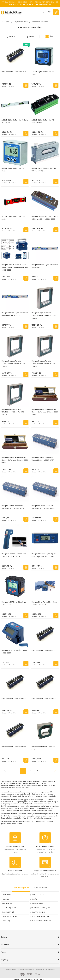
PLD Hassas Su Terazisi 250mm (44, 698)
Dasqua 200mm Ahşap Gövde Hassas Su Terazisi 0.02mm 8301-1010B (15, 460)
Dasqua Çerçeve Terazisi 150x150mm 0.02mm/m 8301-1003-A (13, 412)
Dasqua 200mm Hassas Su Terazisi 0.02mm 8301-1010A (13, 507)
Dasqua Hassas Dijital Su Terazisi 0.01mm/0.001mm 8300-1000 (45, 218)
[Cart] (56, 12)
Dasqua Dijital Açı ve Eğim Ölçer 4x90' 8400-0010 (44, 603)
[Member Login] (49, 12)
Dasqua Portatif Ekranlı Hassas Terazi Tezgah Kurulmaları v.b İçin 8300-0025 (15, 267)
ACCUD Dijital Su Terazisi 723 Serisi (13, 170)
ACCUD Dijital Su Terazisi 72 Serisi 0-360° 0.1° (15, 121)
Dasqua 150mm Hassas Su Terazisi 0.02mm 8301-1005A (43, 507)
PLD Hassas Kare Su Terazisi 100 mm (44, 748)
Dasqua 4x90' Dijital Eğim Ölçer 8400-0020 (14, 603)
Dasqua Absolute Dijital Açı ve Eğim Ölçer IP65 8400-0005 (44, 555)
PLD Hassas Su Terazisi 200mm (14, 698)
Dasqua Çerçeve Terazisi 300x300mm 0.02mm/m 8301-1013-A (44, 316)
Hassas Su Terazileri (40, 22)
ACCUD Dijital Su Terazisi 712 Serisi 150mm (43, 121)
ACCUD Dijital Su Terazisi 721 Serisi (43, 73)
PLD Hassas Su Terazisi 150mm (14, 72)
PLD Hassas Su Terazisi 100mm (44, 650)
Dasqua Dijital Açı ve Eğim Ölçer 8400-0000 (14, 652)
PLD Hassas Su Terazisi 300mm (14, 747)
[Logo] (11, 12)
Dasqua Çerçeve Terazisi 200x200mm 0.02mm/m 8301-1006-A (44, 364)
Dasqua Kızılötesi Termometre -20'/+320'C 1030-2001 (14, 555)
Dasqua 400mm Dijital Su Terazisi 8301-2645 (45, 266)
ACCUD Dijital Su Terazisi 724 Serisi (13, 218)
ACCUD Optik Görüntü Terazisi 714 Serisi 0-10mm (44, 170)
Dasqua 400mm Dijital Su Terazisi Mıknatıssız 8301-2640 (15, 314)
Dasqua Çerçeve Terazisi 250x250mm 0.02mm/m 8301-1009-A (14, 364)
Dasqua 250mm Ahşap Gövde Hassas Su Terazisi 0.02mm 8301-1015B (45, 412)
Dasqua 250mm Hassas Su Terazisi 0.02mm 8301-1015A (43, 459)
